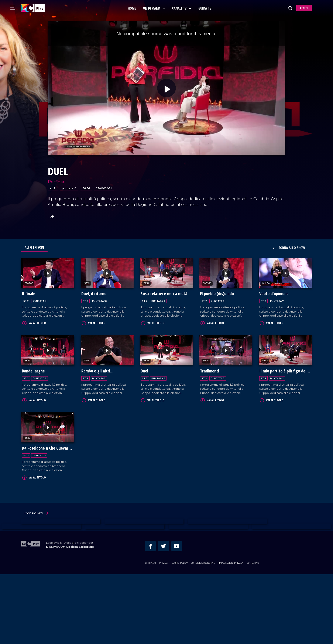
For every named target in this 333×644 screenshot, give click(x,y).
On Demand (155, 8)
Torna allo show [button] (289, 248)
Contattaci (253, 561)
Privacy (164, 561)
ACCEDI (304, 8)
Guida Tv (205, 8)
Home (132, 8)
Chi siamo (150, 561)
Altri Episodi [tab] (34, 247)
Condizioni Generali (203, 561)
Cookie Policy (180, 561)
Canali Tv (182, 8)
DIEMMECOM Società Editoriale (70, 545)
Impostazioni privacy (231, 561)
